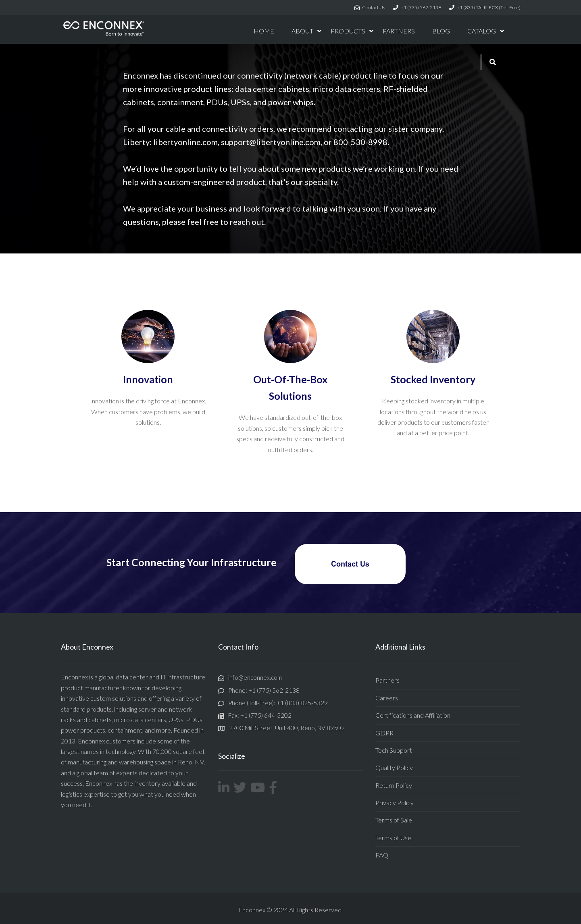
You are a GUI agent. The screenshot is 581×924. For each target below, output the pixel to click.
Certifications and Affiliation (413, 715)
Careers (387, 698)
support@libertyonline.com (271, 142)
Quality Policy (394, 767)
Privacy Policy (395, 803)
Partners (387, 680)
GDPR (384, 733)
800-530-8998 (360, 142)
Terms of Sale (394, 820)
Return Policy (394, 785)
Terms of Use (393, 838)
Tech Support (394, 750)
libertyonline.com (185, 142)
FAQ (382, 855)
